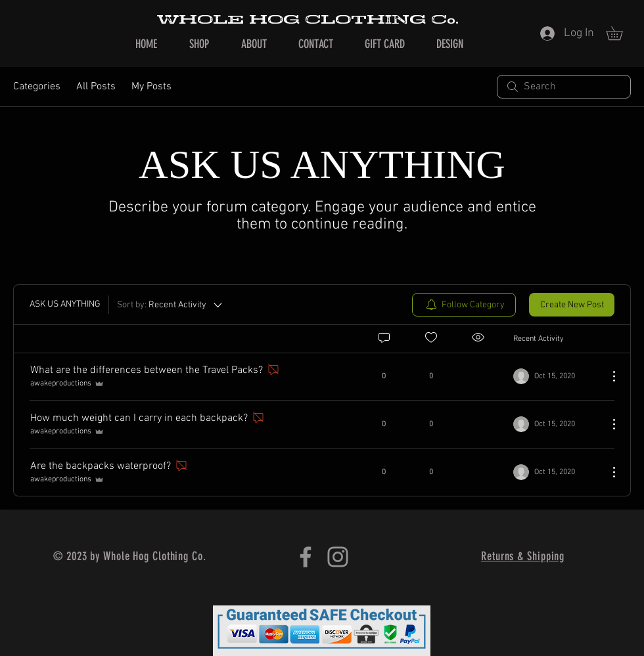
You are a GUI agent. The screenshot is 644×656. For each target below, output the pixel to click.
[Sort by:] (171, 305)
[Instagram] (338, 557)
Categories (37, 87)
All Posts (96, 87)
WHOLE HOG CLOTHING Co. (308, 20)
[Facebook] (306, 557)
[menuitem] (464, 305)
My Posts (151, 87)
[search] (564, 87)
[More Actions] (607, 376)
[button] (621, 33)
